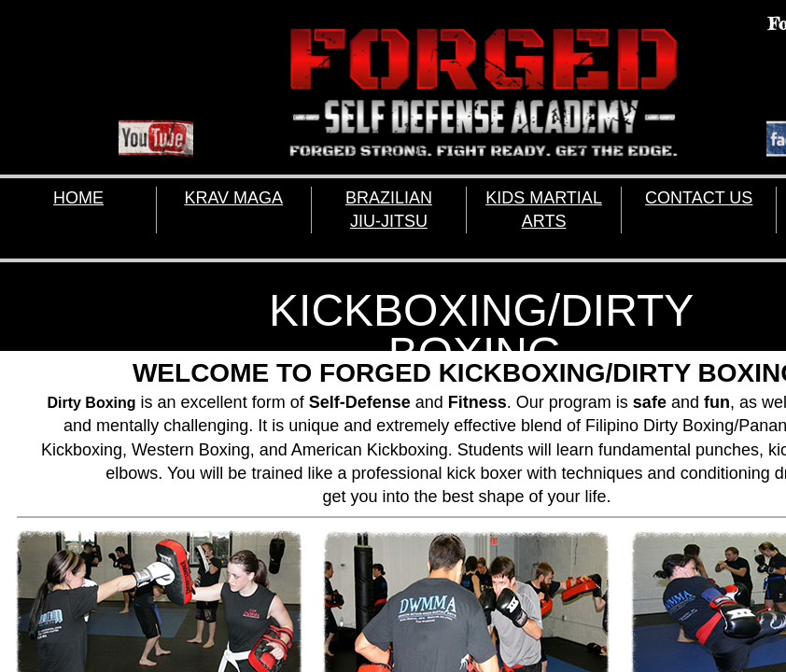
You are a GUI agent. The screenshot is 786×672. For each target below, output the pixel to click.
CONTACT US (699, 198)
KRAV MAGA (233, 198)
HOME (78, 198)
